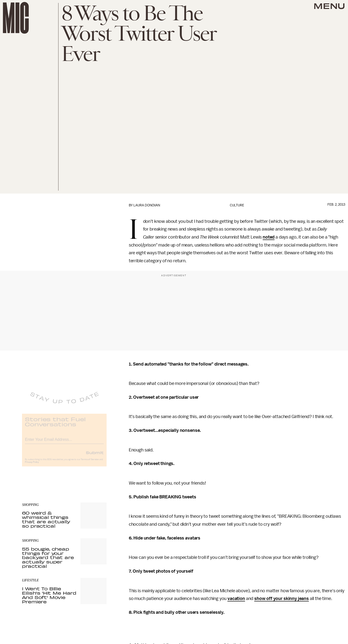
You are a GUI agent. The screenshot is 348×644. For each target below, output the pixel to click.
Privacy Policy (32, 466)
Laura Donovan (147, 205)
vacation (236, 599)
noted (269, 237)
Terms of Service (90, 463)
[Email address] (64, 442)
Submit (95, 456)
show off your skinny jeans (282, 599)
